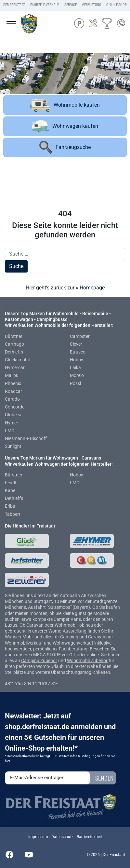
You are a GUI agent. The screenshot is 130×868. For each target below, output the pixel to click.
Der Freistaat (14, 5)
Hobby (77, 360)
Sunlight (13, 446)
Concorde (15, 407)
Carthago (14, 344)
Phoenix (13, 383)
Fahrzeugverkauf (45, 5)
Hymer (12, 423)
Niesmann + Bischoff (26, 438)
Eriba (10, 506)
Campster (80, 336)
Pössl (75, 383)
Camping (31, 661)
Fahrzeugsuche (65, 147)
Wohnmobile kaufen (65, 105)
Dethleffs (14, 352)
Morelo (77, 375)
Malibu (12, 375)
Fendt (11, 483)
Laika (75, 367)
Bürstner (14, 336)
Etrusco (78, 352)
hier (7, 761)
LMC (10, 431)
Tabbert (13, 514)
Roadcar (13, 391)
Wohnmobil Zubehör (87, 661)
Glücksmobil (17, 360)
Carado (12, 399)
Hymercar (15, 367)
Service (71, 5)
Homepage (92, 288)
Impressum (38, 837)
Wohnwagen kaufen (65, 126)
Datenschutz (62, 837)
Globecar (14, 415)
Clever (76, 344)
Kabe (10, 490)
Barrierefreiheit (89, 837)
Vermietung (91, 5)
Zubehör (49, 661)
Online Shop (117, 5)
